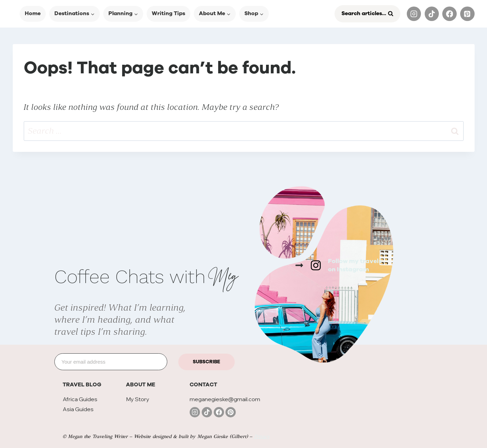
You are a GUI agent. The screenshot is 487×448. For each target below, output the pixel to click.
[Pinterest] (467, 14)
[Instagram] (414, 14)
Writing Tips (168, 13)
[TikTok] (432, 14)
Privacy (262, 436)
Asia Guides (78, 409)
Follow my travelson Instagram (355, 265)
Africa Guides (80, 399)
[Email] (111, 362)
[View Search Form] (367, 14)
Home (33, 13)
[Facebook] (449, 14)
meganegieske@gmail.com (225, 399)
